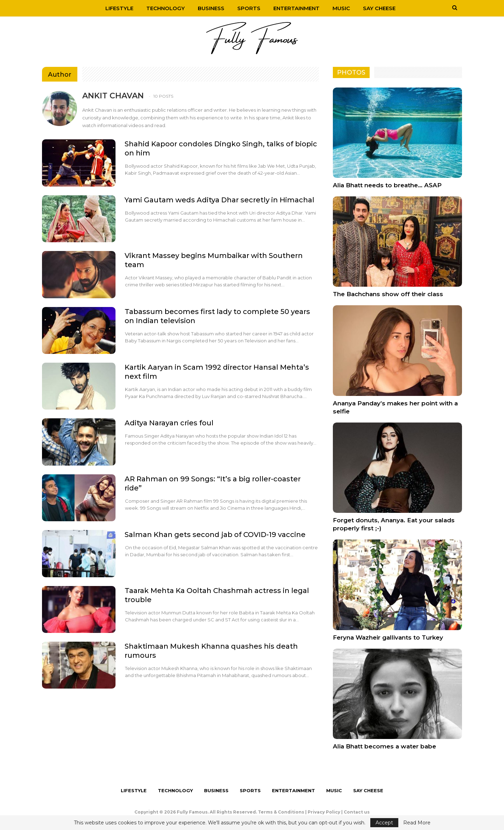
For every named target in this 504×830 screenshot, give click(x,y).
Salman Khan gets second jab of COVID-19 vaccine (215, 535)
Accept (384, 823)
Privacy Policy (324, 812)
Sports (249, 8)
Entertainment (296, 8)
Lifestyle (119, 8)
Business (211, 8)
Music (341, 8)
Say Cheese (379, 8)
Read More (417, 823)
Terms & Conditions (281, 812)
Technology (166, 8)
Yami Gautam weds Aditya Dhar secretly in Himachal (219, 200)
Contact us (357, 812)
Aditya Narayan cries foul (169, 423)
